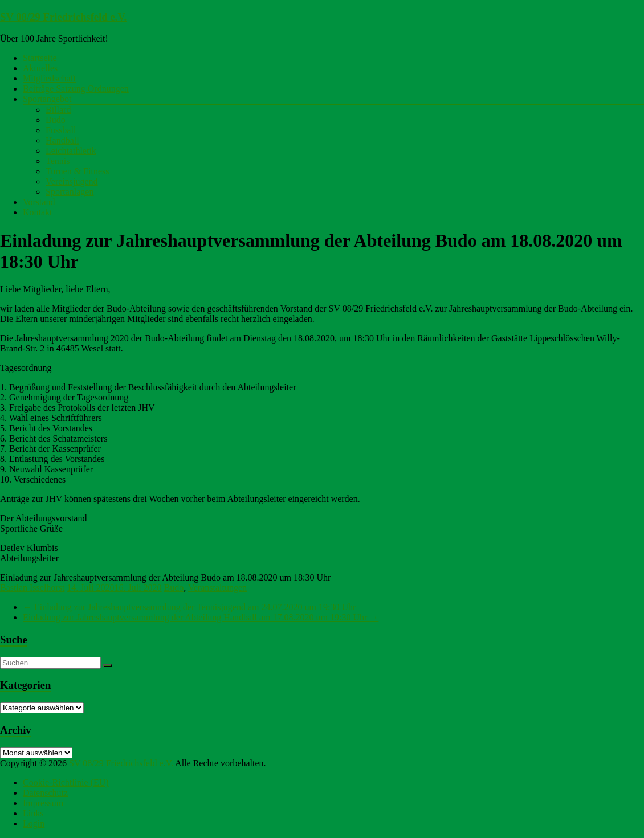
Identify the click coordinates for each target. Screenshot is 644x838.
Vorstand (39, 202)
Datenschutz (45, 793)
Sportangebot (47, 99)
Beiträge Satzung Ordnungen (76, 89)
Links (33, 813)
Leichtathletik (71, 151)
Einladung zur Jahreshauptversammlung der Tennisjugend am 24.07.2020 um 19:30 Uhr (189, 607)
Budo (56, 120)
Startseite (40, 58)
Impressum (43, 803)
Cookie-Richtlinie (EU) (66, 782)
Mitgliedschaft (49, 78)
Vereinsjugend (72, 181)
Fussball (61, 130)
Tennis (58, 161)
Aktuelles (40, 68)
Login (34, 823)
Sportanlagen (70, 192)
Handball (62, 140)
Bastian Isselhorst (32, 588)
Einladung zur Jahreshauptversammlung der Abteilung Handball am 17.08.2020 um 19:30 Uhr (201, 617)
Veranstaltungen (217, 588)
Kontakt (38, 212)
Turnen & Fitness (77, 171)
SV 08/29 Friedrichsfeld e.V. (63, 17)
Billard (58, 110)
